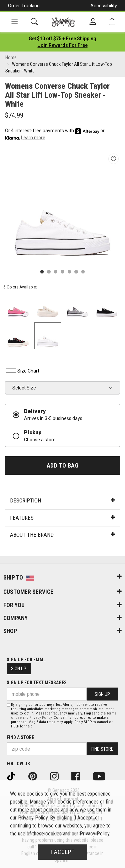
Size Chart (22, 371)
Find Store (102, 749)
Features (62, 518)
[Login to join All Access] (62, 39)
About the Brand (62, 535)
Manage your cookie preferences (64, 802)
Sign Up (19, 669)
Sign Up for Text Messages (37, 683)
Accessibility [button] (104, 6)
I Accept (63, 852)
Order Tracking (24, 6)
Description (62, 500)
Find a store (20, 737)
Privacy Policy (40, 718)
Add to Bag (62, 466)
